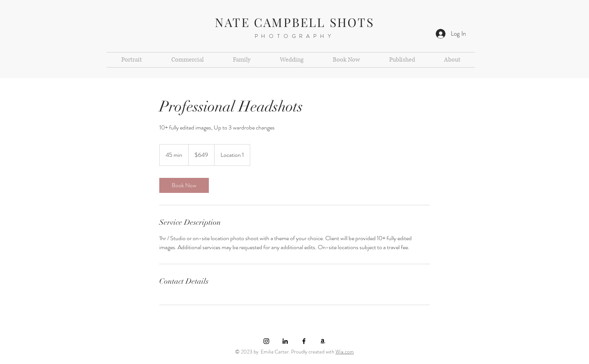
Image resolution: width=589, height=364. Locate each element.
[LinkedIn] (285, 341)
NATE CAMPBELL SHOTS (294, 22)
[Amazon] (323, 341)
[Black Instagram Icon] (266, 341)
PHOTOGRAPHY (295, 36)
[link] (184, 185)
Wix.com (345, 352)
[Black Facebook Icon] (304, 341)
